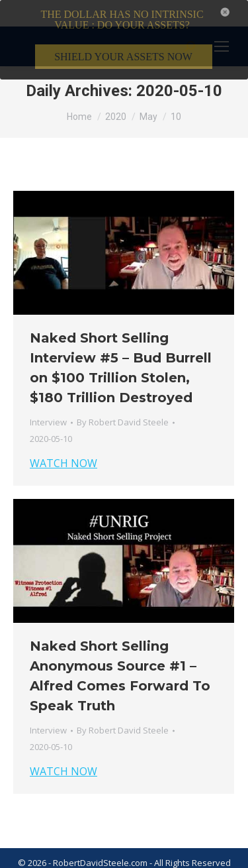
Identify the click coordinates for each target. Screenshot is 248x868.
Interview (48, 404)
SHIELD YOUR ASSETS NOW (123, 57)
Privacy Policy (136, 860)
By (123, 404)
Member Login (199, 860)
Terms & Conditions (60, 860)
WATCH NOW (63, 445)
